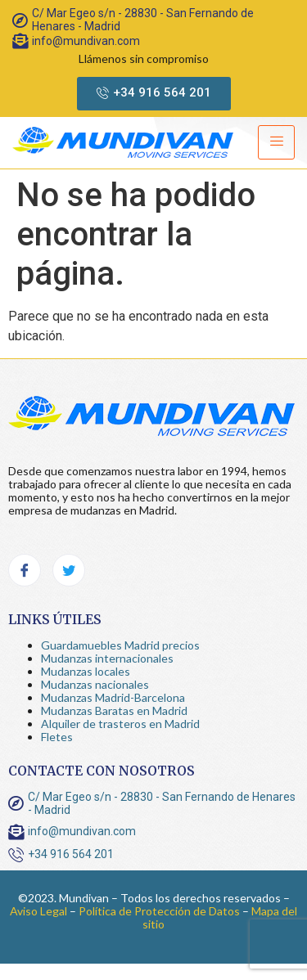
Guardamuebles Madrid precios (120, 645)
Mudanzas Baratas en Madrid (114, 710)
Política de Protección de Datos (159, 911)
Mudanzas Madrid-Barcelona (113, 697)
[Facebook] (25, 570)
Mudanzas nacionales (95, 684)
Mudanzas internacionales (107, 658)
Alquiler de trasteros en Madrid (120, 724)
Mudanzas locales (86, 671)
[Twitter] (69, 570)
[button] (154, 94)
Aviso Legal (38, 911)
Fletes (57, 737)
